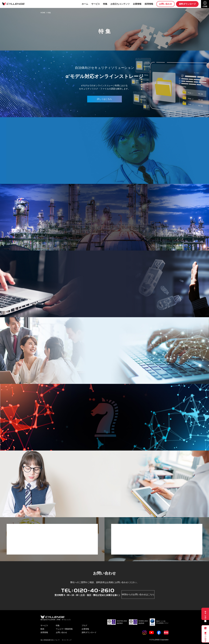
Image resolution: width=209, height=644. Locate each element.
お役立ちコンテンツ (119, 4)
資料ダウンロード (205, 636)
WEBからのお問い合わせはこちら (138, 594)
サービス (95, 4)
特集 (104, 4)
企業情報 (136, 4)
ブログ (84, 625)
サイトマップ (67, 640)
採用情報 (148, 4)
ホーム (84, 4)
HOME (43, 13)
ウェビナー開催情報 (64, 629)
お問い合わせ (165, 4)
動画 (42, 629)
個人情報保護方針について (50, 640)
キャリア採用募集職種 (205, 614)
